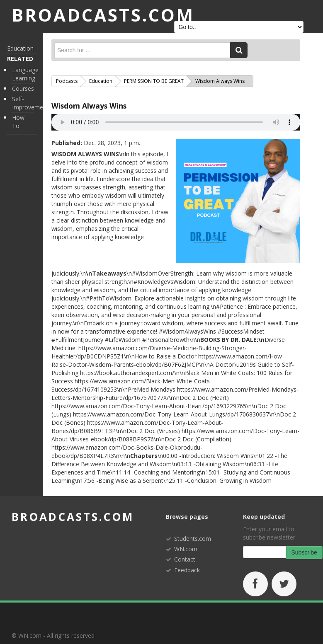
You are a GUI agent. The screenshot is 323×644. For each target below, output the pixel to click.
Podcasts (67, 81)
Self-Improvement (30, 103)
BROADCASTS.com (103, 15)
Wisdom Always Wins (89, 106)
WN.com (186, 549)
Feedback (187, 570)
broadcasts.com (73, 517)
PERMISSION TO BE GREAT (154, 81)
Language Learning (25, 74)
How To (18, 122)
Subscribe (304, 552)
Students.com (193, 539)
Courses (23, 88)
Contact (185, 559)
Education (20, 48)
